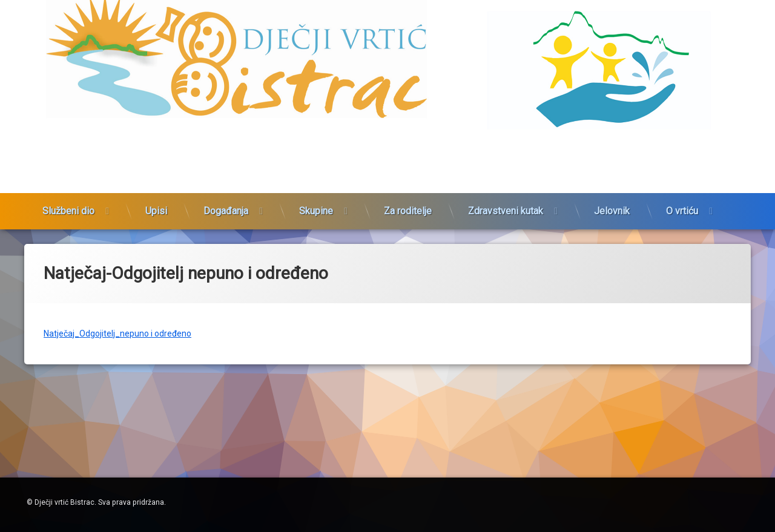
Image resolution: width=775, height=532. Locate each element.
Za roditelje (408, 198)
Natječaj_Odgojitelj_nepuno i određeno (117, 326)
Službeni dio (68, 198)
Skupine (316, 198)
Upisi (156, 198)
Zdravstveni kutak (506, 198)
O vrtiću (682, 198)
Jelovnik (612, 198)
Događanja (226, 198)
